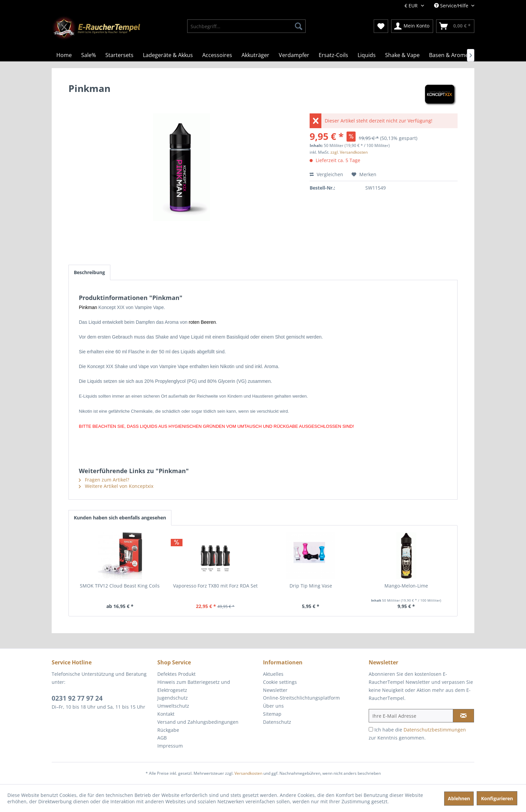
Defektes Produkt (176, 674)
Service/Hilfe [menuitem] (452, 6)
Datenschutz (277, 722)
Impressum (170, 746)
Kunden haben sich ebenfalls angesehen (120, 518)
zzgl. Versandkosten (349, 152)
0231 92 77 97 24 (77, 698)
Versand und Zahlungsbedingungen (198, 722)
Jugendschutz (173, 698)
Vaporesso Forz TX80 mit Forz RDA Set (215, 586)
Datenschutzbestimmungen (435, 730)
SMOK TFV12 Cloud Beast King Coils (120, 586)
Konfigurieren (497, 798)
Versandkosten (248, 773)
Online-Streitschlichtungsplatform (301, 698)
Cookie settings (280, 682)
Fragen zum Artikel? (104, 480)
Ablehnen (459, 798)
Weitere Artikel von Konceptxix (116, 486)
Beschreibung (89, 272)
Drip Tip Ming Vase (311, 586)
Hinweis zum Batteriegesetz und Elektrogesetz (194, 686)
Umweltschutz (173, 706)
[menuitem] (246, 26)
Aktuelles (273, 674)
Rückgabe (168, 730)
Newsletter (275, 690)
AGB (162, 738)
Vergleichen (326, 174)
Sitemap (272, 714)
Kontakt (166, 714)
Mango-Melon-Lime (406, 586)
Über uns (273, 706)
